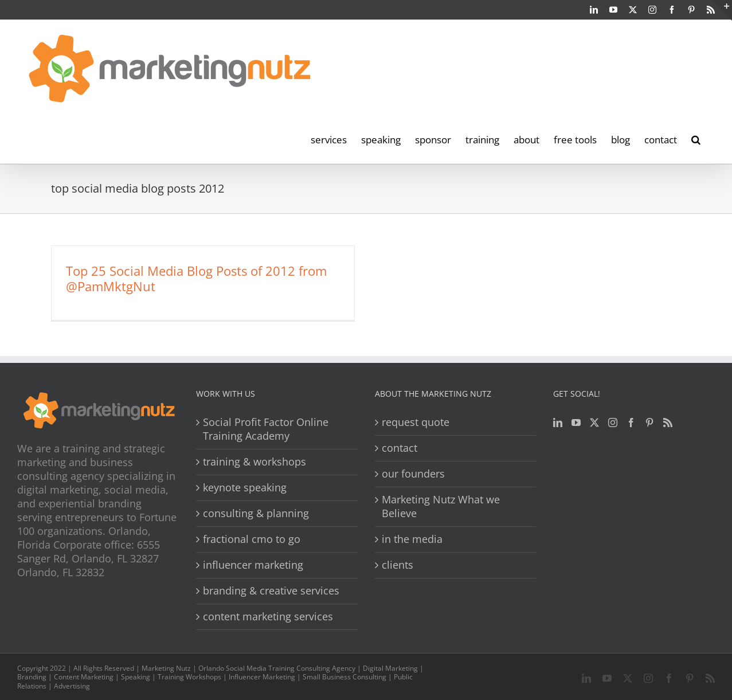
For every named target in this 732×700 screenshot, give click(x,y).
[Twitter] (594, 423)
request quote (416, 422)
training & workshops (255, 462)
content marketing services (268, 617)
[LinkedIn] (558, 423)
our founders (413, 474)
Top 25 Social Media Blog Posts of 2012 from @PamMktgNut (196, 278)
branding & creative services (271, 591)
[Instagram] (613, 423)
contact (400, 448)
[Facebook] (631, 423)
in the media (412, 539)
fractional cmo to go (252, 539)
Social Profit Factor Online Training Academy (266, 429)
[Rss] (668, 423)
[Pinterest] (649, 423)
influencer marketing (253, 565)
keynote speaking (245, 488)
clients (398, 565)
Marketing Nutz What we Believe (441, 507)
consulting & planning (256, 513)
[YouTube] (576, 423)
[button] (696, 139)
